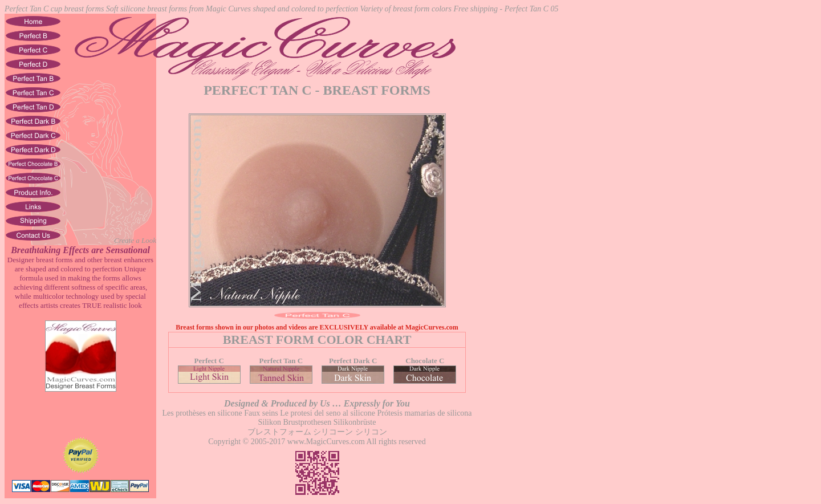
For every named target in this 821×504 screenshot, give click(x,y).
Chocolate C (425, 365)
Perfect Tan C (281, 365)
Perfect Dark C (353, 365)
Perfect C (209, 365)
